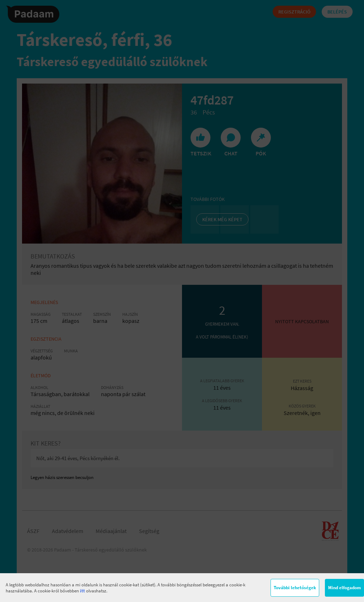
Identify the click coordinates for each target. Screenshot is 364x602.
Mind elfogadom (344, 588)
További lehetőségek (295, 588)
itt (82, 591)
